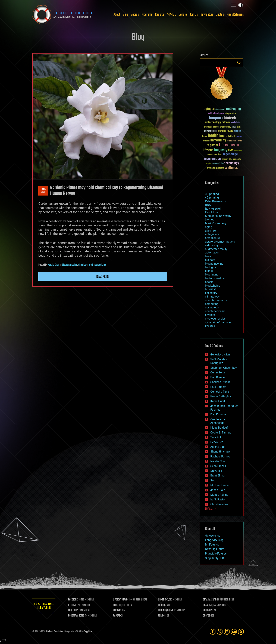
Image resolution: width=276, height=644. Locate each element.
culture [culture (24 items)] (234, 127)
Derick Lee (217, 442)
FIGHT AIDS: (75, 611)
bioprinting (212, 275)
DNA (208, 205)
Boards (135, 15)
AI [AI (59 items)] (214, 109)
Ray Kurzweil (213, 209)
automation (212, 253)
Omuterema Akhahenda (218, 421)
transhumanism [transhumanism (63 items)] (215, 168)
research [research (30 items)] (225, 159)
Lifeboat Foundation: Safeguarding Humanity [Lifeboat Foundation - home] (62, 15)
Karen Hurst (218, 401)
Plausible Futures (216, 554)
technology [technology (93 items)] (232, 163)
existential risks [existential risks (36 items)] (211, 131)
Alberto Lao (217, 447)
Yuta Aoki (216, 437)
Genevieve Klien (220, 354)
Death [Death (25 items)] (239, 127)
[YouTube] (234, 632)
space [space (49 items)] (209, 163)
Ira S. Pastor (218, 499)
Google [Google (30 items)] (205, 136)
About (117, 15)
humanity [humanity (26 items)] (239, 137)
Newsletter (207, 15)
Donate (183, 15)
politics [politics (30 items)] (210, 155)
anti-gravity (212, 234)
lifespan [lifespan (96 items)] (208, 150)
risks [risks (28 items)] (230, 159)
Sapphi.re (88, 632)
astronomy (212, 245)
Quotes (220, 15)
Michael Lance (219, 485)
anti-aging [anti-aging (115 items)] (234, 109)
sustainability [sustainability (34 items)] (218, 164)
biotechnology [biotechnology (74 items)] (213, 123)
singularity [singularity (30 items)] (237, 159)
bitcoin (209, 282)
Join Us (194, 15)
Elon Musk (212, 212)
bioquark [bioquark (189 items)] (216, 118)
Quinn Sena (218, 372)
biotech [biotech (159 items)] (230, 118)
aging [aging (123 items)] (208, 109)
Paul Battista (218, 387)
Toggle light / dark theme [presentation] (241, 5)
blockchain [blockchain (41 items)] (235, 123)
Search (239, 63)
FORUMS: (163, 616)
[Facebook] (213, 632)
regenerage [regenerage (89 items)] (230, 154)
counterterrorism (215, 311)
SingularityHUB (214, 558)
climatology (212, 297)
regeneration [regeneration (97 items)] (212, 159)
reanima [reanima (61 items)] (218, 155)
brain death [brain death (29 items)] (208, 127)
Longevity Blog (214, 540)
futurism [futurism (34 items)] (237, 131)
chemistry (83, 265)
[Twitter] (220, 632)
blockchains (213, 286)
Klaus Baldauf (219, 428)
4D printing (212, 198)
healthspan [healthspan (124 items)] (227, 136)
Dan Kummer (219, 414)
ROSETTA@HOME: (78, 616)
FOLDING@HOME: (167, 611)
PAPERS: (118, 616)
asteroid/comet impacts (220, 242)
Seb (213, 480)
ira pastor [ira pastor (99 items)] (212, 145)
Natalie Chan (54, 265)
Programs (147, 15)
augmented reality (216, 249)
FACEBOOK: (75, 600)
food (91, 265)
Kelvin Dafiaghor (221, 396)
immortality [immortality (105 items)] (218, 140)
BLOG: (117, 605)
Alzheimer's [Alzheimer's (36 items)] (220, 109)
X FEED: (73, 605)
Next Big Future (215, 549)
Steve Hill (216, 471)
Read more (103, 277)
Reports (159, 15)
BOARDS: (207, 605)
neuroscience (100, 265)
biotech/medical (70, 265)
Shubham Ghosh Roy (224, 368)
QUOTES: (207, 616)
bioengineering (214, 264)
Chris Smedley (219, 504)
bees (208, 256)
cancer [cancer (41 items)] (216, 127)
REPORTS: (119, 611)
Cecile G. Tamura (221, 433)
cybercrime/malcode (218, 322)
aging (209, 227)
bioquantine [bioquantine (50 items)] (231, 113)
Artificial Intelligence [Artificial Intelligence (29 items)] (216, 114)
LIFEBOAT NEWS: (122, 600)
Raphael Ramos (220, 456)
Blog (125, 15)
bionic (209, 271)
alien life (210, 231)
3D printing (212, 194)
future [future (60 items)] (230, 131)
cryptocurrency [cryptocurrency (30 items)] (225, 127)
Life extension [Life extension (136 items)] (229, 145)
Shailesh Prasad (220, 382)
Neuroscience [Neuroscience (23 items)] (238, 151)
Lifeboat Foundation (55, 632)
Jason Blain (218, 490)
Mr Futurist (212, 545)
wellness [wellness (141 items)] (231, 168)
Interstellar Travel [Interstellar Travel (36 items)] (234, 141)
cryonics (210, 315)
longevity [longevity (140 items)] (221, 150)
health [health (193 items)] (213, 136)
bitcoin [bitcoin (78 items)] (226, 123)
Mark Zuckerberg (216, 223)
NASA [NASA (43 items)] (231, 151)
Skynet (209, 220)
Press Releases (235, 15)
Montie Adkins (219, 495)
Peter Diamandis (215, 201)
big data (210, 260)
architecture (212, 238)
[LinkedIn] (227, 632)
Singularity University (218, 216)
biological (211, 267)
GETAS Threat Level (45, 607)
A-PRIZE (171, 15)
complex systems (216, 300)
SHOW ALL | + (210, 509)
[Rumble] (241, 632)
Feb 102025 (43, 191)
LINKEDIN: (163, 600)
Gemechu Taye (220, 392)
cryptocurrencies (215, 319)
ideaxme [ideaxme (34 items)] (206, 141)
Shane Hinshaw (220, 452)
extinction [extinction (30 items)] (222, 131)
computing (212, 304)
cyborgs (210, 326)
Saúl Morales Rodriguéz (219, 361)
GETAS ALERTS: (210, 600)
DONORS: (163, 605)
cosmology (212, 307)
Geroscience (213, 536)
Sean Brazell (218, 466)
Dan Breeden (218, 377)
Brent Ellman (218, 476)
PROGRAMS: (209, 611)
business (211, 289)
